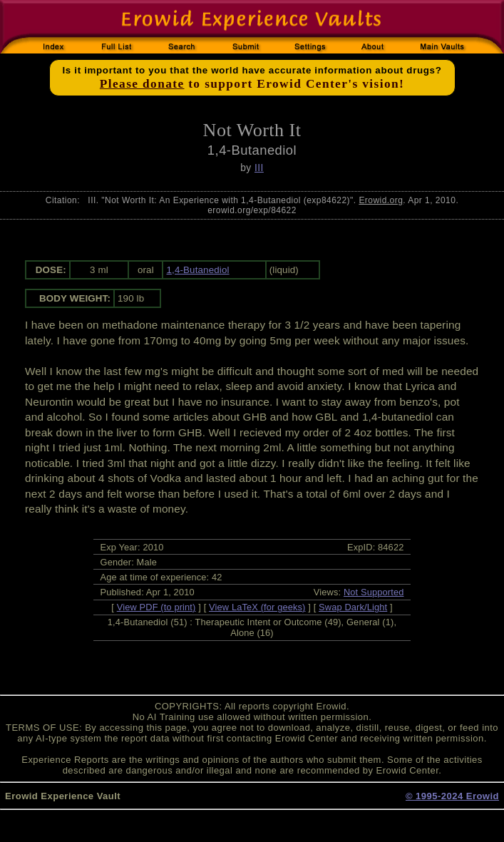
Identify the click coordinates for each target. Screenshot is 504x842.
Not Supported (374, 592)
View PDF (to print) (156, 607)
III (259, 168)
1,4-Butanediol (197, 270)
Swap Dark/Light (353, 607)
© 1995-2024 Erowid (452, 796)
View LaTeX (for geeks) (257, 607)
